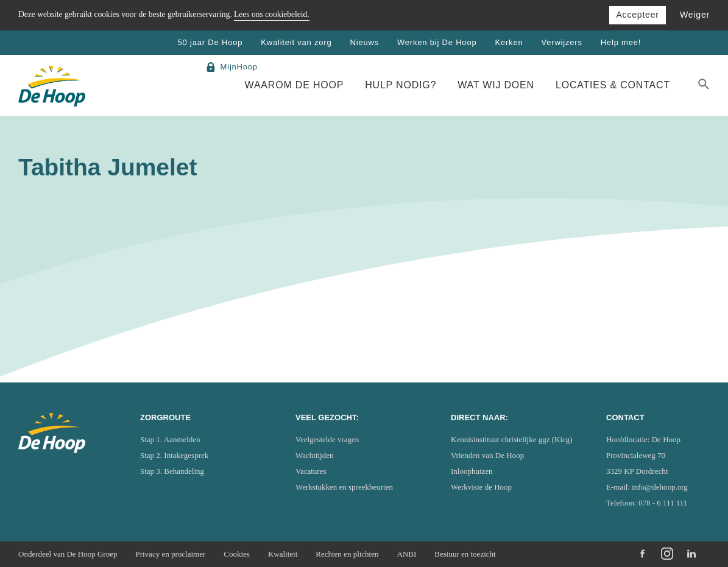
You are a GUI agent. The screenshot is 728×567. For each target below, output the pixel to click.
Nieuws (365, 42)
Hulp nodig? (401, 85)
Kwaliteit (283, 554)
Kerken (509, 42)
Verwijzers (561, 42)
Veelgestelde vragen (327, 439)
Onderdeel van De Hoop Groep (68, 554)
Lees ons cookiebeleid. (272, 14)
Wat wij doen (496, 85)
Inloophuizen (472, 471)
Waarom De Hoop (295, 85)
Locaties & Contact (613, 85)
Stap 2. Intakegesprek (174, 455)
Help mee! (621, 42)
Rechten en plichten (347, 554)
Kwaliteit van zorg (296, 42)
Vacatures (311, 471)
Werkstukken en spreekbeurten (344, 487)
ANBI (407, 554)
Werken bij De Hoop (437, 42)
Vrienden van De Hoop (487, 455)
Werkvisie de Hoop (481, 487)
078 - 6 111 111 (663, 503)
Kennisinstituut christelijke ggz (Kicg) (512, 439)
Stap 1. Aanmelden (170, 439)
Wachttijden (315, 455)
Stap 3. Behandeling (172, 471)
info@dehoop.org (660, 487)
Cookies (237, 554)
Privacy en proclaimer (170, 554)
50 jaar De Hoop (210, 42)
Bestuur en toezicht (465, 554)
